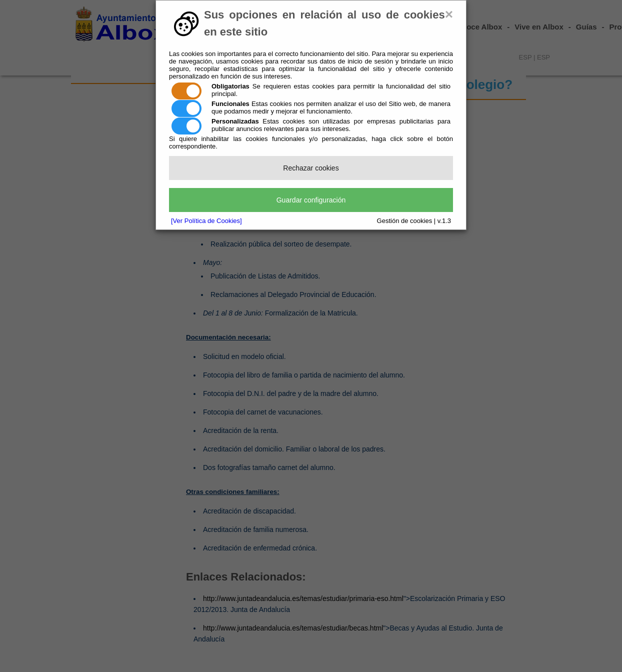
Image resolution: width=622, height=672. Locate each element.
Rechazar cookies (311, 168)
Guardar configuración (311, 200)
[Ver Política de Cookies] (206, 221)
